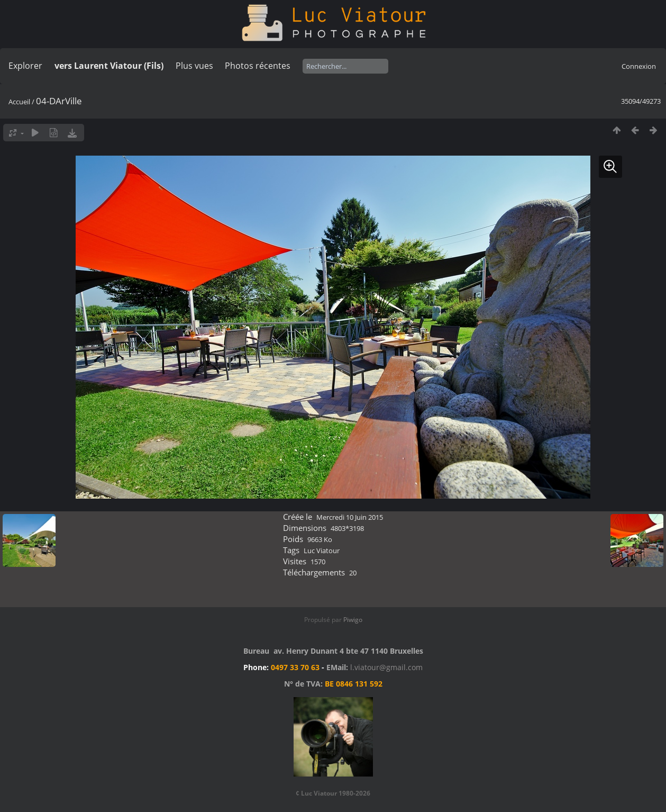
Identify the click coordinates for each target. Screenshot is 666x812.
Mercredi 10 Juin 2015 (350, 517)
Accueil (19, 102)
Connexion (639, 66)
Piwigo (353, 620)
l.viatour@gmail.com (386, 667)
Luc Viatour (322, 551)
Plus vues (194, 66)
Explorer (25, 66)
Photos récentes (258, 66)
